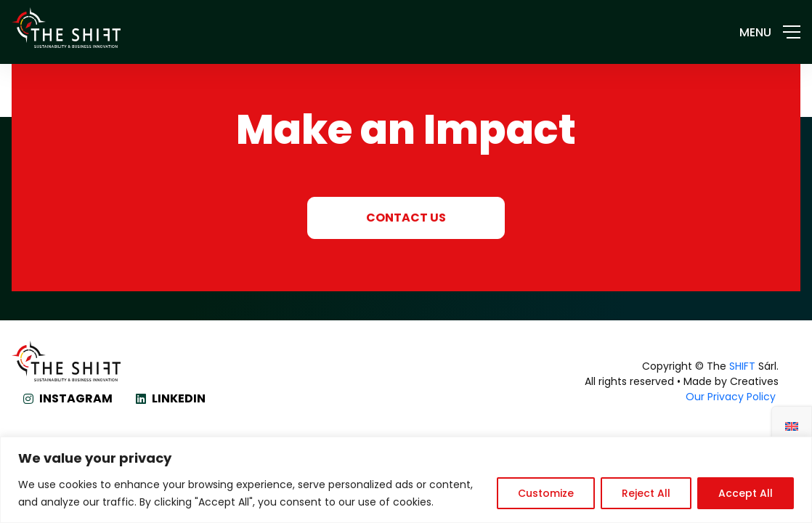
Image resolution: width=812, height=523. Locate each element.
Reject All (646, 493)
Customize (546, 493)
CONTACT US (406, 218)
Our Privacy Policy (732, 397)
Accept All (746, 493)
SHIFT (742, 366)
